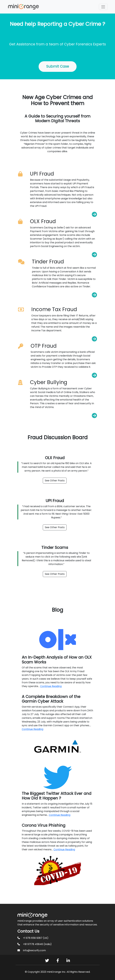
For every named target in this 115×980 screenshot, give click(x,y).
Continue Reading (51, 686)
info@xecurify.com (34, 950)
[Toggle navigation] (103, 7)
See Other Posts (55, 481)
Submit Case (58, 66)
